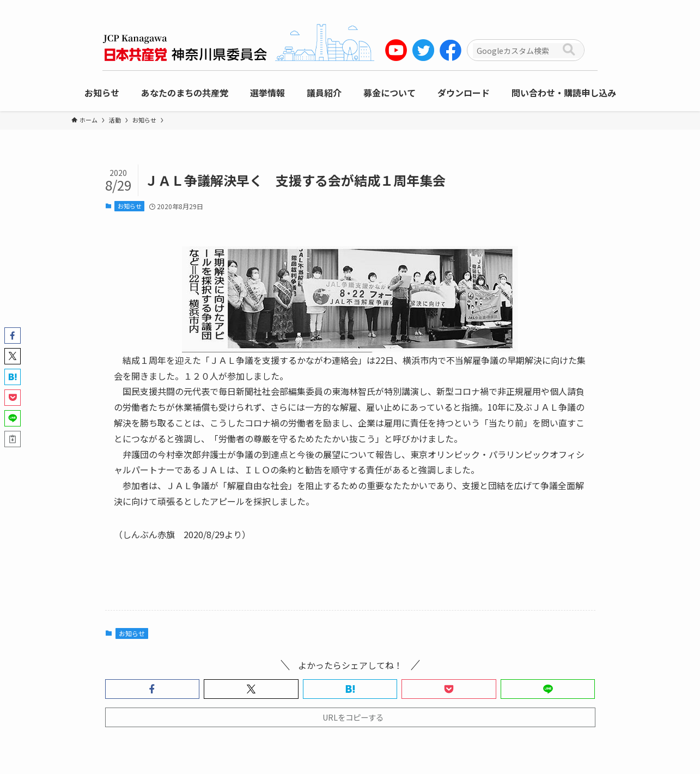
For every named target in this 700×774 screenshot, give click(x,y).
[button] (153, 689)
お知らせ (130, 206)
